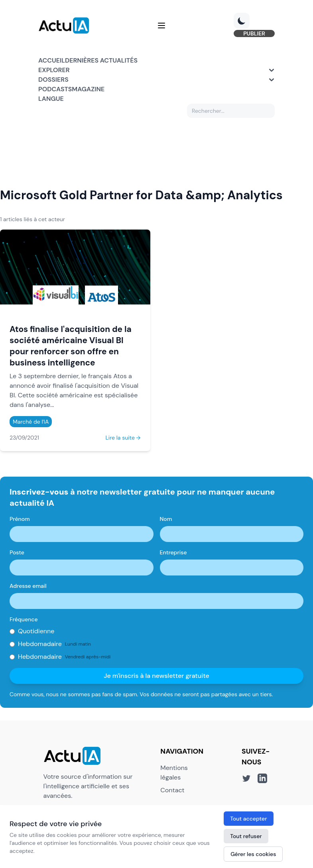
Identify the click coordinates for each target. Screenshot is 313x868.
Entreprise (173, 552)
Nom (166, 519)
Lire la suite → (123, 438)
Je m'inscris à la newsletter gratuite (156, 676)
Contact (172, 790)
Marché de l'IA (31, 422)
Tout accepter (248, 819)
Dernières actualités (101, 60)
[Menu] (161, 26)
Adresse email (28, 586)
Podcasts (55, 89)
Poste (17, 552)
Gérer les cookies (253, 854)
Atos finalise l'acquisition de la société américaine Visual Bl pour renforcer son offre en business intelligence (71, 346)
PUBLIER (254, 33)
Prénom (20, 519)
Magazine (88, 89)
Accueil (52, 60)
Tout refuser (246, 836)
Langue (51, 99)
